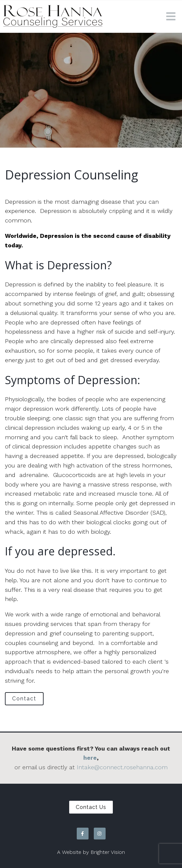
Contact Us (91, 807)
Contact (24, 699)
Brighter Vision (108, 852)
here (90, 758)
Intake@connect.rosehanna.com (122, 767)
